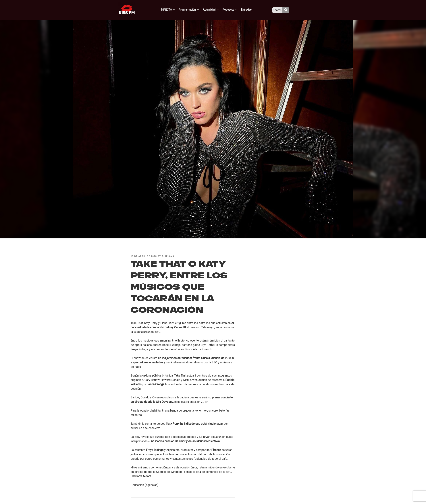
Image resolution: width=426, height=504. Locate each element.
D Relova (168, 256)
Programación (194, 10)
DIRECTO (174, 10)
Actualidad (215, 10)
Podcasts (234, 10)
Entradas (249, 10)
